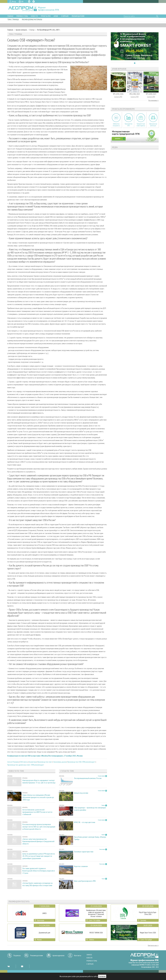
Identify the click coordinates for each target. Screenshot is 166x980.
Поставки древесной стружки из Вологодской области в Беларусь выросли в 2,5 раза (39, 871)
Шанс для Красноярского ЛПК (85, 881)
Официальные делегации (153, 125)
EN (22, 1)
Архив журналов (58, 955)
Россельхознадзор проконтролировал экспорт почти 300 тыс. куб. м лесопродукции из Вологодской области (39, 827)
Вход (14, 1)
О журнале (65, 16)
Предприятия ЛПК (129, 125)
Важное (89, 955)
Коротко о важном (81, 866)
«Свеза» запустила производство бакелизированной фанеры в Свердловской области (38, 841)
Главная (10, 16)
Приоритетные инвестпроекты (141, 125)
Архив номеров (21, 30)
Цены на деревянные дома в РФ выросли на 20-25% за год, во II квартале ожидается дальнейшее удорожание (39, 856)
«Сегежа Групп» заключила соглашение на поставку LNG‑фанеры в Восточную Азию (37, 884)
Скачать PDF (118, 97)
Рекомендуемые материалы (32, 20)
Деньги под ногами (81, 793)
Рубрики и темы (22, 16)
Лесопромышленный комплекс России (88, 778)
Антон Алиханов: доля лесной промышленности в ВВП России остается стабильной (37, 812)
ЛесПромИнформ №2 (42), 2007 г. (49, 30)
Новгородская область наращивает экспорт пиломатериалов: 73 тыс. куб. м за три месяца (39, 782)
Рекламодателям (78, 16)
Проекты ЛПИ (46, 16)
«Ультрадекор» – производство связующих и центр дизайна (90, 809)
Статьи (32, 30)
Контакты (78, 955)
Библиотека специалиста (116, 125)
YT (22, 966)
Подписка (17, 955)
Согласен (102, 976)
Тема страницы (13, 20)
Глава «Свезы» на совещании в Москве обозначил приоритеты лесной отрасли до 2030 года (38, 797)
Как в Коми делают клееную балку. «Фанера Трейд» (90, 838)
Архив (56, 16)
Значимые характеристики (84, 852)
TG (34, 2)
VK (29, 1)
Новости (34, 16)
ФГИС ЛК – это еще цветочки (85, 822)
